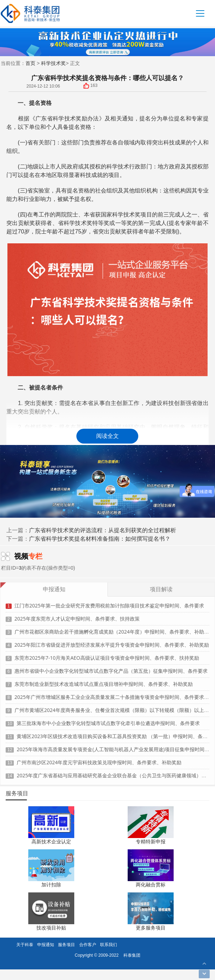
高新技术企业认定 (51, 841)
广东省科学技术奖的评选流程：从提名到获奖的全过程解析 (103, 530)
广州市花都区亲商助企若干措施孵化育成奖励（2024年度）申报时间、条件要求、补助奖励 (114, 629)
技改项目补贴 (51, 928)
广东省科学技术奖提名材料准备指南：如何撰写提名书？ (100, 539)
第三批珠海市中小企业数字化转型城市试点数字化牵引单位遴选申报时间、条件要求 (108, 720)
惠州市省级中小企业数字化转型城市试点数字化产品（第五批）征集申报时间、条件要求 (111, 668)
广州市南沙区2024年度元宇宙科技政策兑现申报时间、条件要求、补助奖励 (99, 759)
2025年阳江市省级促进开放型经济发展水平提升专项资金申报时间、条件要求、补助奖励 (112, 642)
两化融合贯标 (151, 884)
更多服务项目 (151, 928)
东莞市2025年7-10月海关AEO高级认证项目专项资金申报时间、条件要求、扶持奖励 (107, 655)
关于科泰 (25, 945)
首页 (30, 63)
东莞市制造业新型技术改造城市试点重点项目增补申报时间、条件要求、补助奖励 (104, 681)
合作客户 (88, 945)
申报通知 (46, 945)
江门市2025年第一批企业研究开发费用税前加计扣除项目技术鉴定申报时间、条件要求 (109, 603)
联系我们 (109, 945)
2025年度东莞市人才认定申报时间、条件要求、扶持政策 (77, 616)
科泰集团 (132, 955)
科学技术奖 (53, 63)
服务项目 (66, 945)
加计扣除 (51, 884)
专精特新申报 (151, 841)
